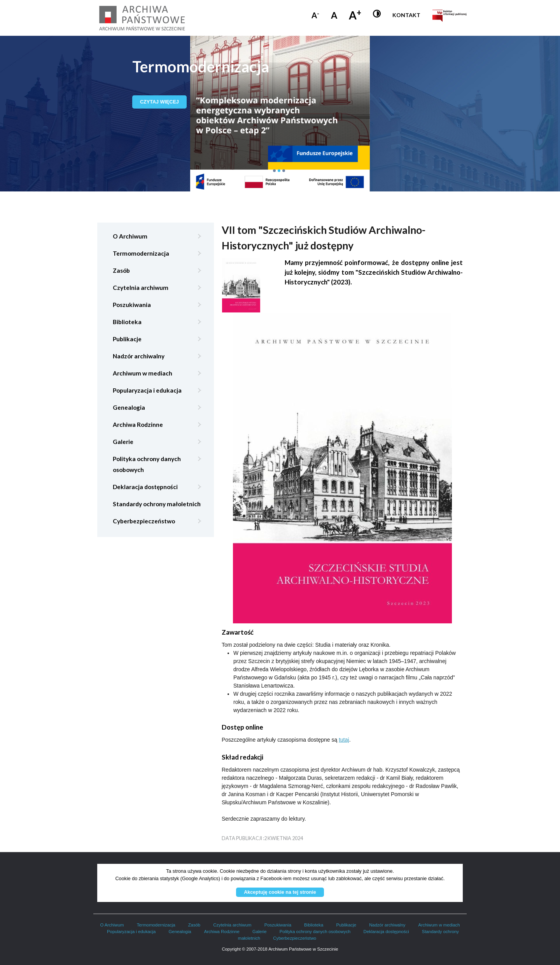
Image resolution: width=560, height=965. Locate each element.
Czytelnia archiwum (141, 288)
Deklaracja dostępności (145, 487)
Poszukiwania (132, 305)
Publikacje (127, 339)
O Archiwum (130, 236)
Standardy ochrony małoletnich (157, 504)
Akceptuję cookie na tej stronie (280, 892)
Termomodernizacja (141, 253)
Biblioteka (127, 322)
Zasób (121, 270)
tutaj (344, 740)
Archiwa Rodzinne (138, 425)
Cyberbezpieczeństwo (144, 521)
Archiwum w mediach (143, 373)
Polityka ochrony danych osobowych (147, 464)
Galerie (123, 442)
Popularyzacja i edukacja (147, 390)
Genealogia (129, 407)
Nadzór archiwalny (139, 356)
